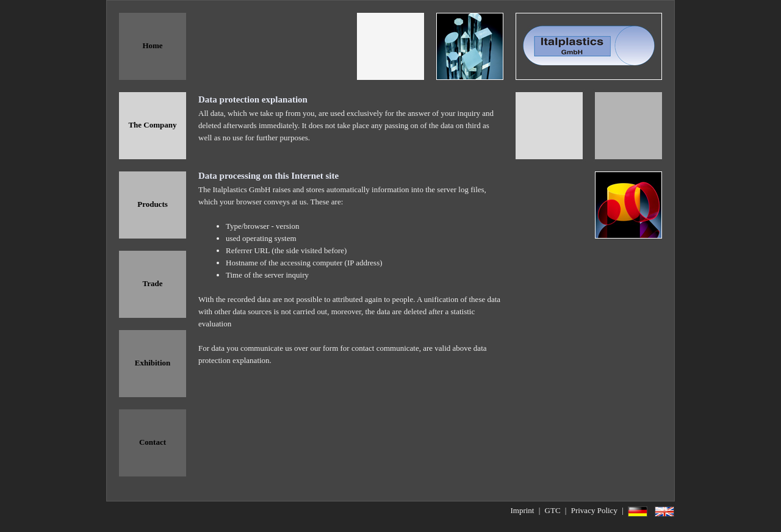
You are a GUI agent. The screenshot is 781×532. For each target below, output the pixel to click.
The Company (152, 125)
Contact (153, 442)
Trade (153, 283)
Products (153, 204)
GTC (553, 510)
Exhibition (153, 363)
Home (152, 45)
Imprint (522, 510)
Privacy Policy (594, 510)
